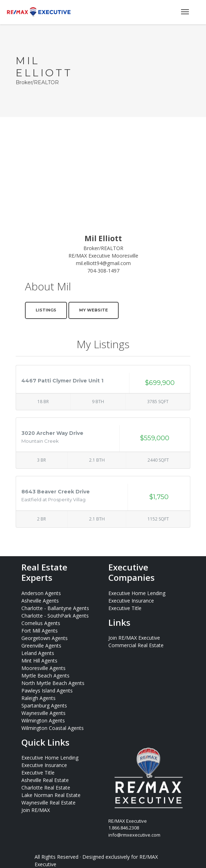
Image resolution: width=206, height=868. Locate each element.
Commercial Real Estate (136, 645)
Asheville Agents (40, 601)
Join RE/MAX (36, 810)
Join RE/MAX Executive (134, 638)
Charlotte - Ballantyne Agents (55, 608)
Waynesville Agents (43, 713)
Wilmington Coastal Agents (53, 728)
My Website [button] (94, 310)
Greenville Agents (41, 646)
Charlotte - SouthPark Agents (55, 616)
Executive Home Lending (137, 593)
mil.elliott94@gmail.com (103, 263)
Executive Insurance (131, 601)
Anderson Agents (41, 593)
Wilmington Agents (43, 720)
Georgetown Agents (45, 638)
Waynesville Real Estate (48, 803)
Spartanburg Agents (44, 705)
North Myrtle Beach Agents (53, 683)
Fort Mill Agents (40, 631)
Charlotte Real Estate (46, 788)
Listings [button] (46, 310)
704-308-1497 (103, 271)
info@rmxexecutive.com (134, 835)
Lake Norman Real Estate (51, 795)
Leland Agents (38, 653)
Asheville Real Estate (45, 780)
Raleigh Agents (38, 698)
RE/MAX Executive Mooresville (103, 256)
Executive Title (125, 608)
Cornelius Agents (41, 623)
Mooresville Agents (43, 668)
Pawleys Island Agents (47, 691)
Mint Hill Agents (39, 661)
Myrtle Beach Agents (45, 676)
